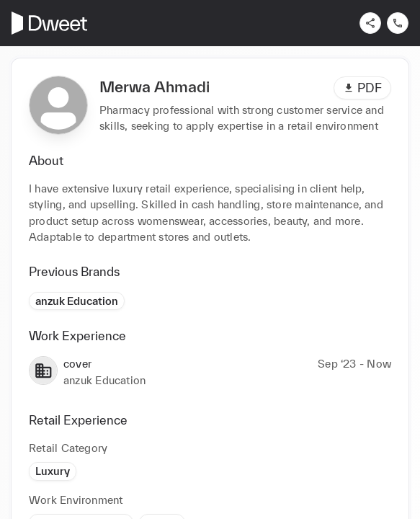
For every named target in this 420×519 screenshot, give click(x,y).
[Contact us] (398, 23)
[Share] (370, 23)
